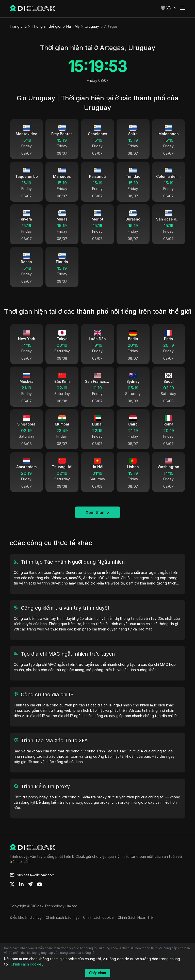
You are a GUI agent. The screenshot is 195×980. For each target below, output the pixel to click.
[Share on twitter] (12, 895)
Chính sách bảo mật (62, 928)
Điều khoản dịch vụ (26, 928)
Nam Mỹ (73, 26)
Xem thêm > (97, 523)
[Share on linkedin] (21, 895)
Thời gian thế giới (46, 26)
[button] (169, 8)
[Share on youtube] (40, 895)
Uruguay (92, 26)
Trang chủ (18, 26)
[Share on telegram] (30, 895)
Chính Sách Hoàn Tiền (136, 928)
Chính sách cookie (98, 928)
